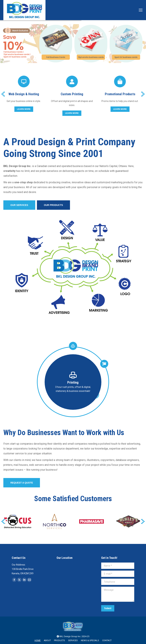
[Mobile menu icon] (141, 10)
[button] (3, 94)
